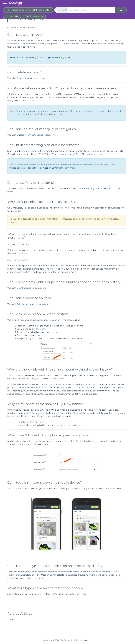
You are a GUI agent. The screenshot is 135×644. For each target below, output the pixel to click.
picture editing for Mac (33, 57)
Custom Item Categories (30, 135)
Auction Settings (52, 168)
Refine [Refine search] (62, 10)
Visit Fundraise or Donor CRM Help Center (28, 10)
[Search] (121, 10)
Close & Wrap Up (51, 410)
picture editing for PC (60, 57)
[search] (91, 10)
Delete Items (24, 78)
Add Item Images (26, 304)
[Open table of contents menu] (5, 3)
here (45, 114)
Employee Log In (34, 16)
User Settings (24, 288)
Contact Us (12, 16)
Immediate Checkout (79, 572)
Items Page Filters (78, 154)
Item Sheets (105, 189)
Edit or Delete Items (55, 154)
